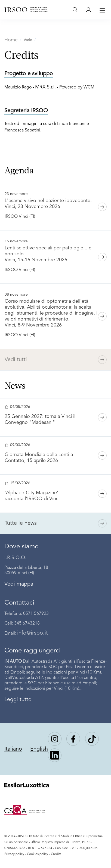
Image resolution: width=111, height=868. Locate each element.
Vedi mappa (19, 584)
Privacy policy (14, 854)
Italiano (13, 749)
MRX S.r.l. (45, 87)
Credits (56, 854)
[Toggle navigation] (101, 10)
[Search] (75, 10)
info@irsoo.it (33, 633)
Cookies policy (38, 854)
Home (11, 40)
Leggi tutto (18, 700)
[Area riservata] (88, 10)
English (39, 749)
